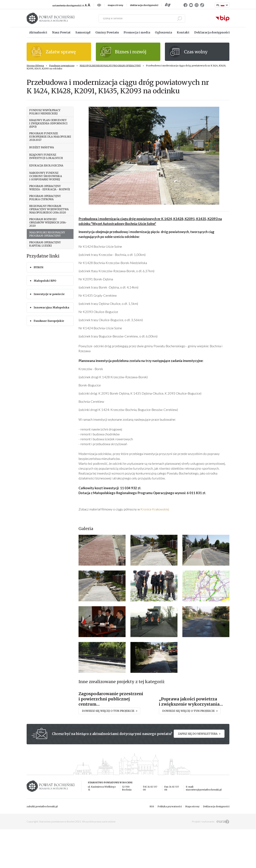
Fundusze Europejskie (49, 321)
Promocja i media (137, 32)
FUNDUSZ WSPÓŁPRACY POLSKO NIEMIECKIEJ (45, 112)
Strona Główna (35, 66)
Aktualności (38, 32)
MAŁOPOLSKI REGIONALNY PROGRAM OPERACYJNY (110, 66)
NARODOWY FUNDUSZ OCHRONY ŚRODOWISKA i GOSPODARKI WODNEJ (46, 176)
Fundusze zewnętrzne (62, 66)
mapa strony (116, 5)
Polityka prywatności (170, 845)
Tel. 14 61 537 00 (150, 827)
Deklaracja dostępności (212, 32)
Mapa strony (192, 845)
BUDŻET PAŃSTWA (42, 147)
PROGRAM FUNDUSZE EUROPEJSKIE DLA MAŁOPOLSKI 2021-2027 (50, 137)
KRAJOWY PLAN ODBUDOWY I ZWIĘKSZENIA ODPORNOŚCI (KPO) (48, 123)
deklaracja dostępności (144, 5)
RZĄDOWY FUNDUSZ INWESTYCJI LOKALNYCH (46, 156)
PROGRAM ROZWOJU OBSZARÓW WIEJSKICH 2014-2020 (48, 222)
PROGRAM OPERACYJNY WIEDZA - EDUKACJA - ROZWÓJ (50, 188)
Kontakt (183, 32)
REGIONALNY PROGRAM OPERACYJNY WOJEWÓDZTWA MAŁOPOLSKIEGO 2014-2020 (49, 209)
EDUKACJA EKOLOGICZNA (46, 165)
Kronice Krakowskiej (155, 509)
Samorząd (83, 32)
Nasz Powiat (61, 32)
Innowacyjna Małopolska (51, 307)
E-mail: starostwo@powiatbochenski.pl (204, 827)
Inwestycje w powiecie (49, 294)
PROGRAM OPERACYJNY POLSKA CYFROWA (45, 198)
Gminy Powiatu (107, 32)
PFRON (39, 267)
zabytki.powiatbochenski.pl (42, 845)
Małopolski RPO (45, 281)
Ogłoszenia (163, 32)
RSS (152, 845)
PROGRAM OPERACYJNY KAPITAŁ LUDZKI (45, 244)
